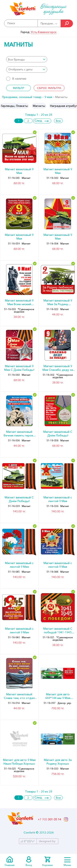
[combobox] (27, 59)
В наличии (16, 79)
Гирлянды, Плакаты (14, 106)
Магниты (39, 106)
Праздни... (49, 23)
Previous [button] (3, 106)
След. (38, 121)
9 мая (48, 97)
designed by (47, 841)
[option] (14, 106)
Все (58, 121)
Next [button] (74, 106)
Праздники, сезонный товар (22, 97)
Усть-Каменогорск (44, 32)
